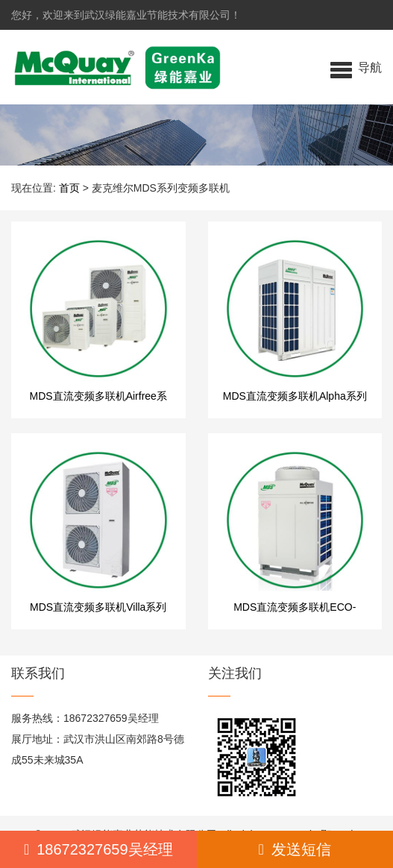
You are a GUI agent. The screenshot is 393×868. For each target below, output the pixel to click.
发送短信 (295, 849)
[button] (356, 67)
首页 (69, 188)
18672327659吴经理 (98, 849)
